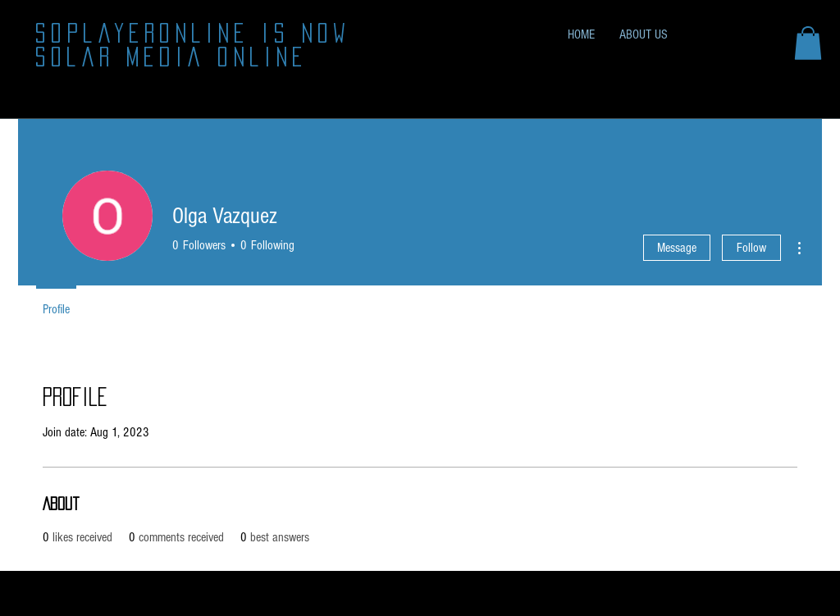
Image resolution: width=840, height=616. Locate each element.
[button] (808, 43)
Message (677, 248)
